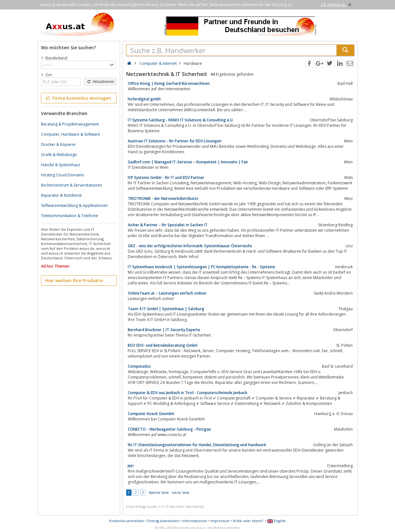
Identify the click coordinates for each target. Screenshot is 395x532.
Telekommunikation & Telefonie (70, 216)
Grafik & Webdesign (59, 155)
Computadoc (139, 366)
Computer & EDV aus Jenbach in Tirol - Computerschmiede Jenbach (187, 393)
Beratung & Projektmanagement (70, 124)
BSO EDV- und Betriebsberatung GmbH (163, 345)
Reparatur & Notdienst (61, 195)
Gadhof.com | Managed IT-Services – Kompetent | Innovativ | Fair (188, 162)
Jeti (131, 466)
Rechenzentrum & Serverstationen (72, 185)
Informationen (195, 521)
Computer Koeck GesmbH (151, 414)
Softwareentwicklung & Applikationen (74, 205)
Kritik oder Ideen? (248, 521)
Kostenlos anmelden (127, 521)
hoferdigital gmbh (144, 99)
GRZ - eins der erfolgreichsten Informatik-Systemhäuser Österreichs (190, 246)
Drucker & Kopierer (58, 144)
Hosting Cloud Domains (62, 175)
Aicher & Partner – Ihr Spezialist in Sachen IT (168, 225)
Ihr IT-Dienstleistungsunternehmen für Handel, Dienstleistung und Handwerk (197, 445)
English (276, 521)
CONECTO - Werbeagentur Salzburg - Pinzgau (169, 429)
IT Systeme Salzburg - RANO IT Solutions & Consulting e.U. (181, 120)
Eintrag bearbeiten (163, 521)
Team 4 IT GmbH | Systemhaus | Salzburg (166, 309)
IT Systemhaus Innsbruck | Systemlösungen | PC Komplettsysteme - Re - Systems (201, 267)
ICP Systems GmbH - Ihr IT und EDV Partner (166, 177)
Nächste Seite (159, 493)
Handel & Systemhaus (61, 165)
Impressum (220, 521)
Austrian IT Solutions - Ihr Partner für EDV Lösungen (175, 141)
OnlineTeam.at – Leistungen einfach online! (167, 293)
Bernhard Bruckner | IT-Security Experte (164, 330)
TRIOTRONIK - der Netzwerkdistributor (163, 198)
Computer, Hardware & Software (71, 134)
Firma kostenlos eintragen (78, 98)
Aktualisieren (100, 82)
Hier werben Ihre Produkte (74, 280)
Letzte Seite (181, 493)
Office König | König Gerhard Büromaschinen (169, 83)
